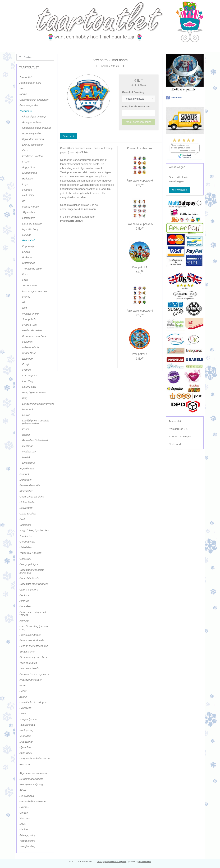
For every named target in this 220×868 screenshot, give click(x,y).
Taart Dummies (28, 663)
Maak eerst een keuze (139, 122)
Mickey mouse (30, 207)
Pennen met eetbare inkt (33, 646)
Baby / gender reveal (34, 392)
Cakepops (25, 559)
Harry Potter (29, 387)
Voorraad (25, 818)
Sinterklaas (29, 263)
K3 (24, 201)
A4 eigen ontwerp (32, 122)
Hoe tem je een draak (35, 291)
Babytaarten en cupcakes (34, 674)
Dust (22, 519)
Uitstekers (25, 525)
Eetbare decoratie (30, 485)
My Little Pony (30, 229)
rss (106, 862)
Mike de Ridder (31, 347)
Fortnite (27, 370)
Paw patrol (28, 240)
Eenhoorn (28, 359)
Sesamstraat (29, 285)
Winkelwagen (179, 190)
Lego (25, 184)
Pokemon (28, 342)
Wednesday (29, 451)
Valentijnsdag (27, 725)
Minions (27, 235)
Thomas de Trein (32, 269)
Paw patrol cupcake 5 (139, 224)
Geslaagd (28, 446)
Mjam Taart (26, 747)
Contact (24, 813)
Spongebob (29, 319)
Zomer (23, 697)
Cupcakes (25, 606)
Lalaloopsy (28, 218)
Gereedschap (27, 542)
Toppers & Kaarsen (30, 553)
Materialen (25, 547)
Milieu (23, 824)
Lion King (28, 381)
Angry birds (29, 167)
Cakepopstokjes (29, 564)
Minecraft (27, 409)
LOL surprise (30, 375)
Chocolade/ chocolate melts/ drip (32, 571)
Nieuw (23, 94)
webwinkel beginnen (118, 862)
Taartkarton (26, 536)
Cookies (24, 595)
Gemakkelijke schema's (33, 801)
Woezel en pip (30, 314)
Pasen (26, 429)
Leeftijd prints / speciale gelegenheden (36, 422)
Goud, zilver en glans (32, 497)
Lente (23, 713)
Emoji (25, 364)
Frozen (26, 162)
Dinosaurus (29, 463)
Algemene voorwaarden (33, 773)
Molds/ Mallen (27, 502)
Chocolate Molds (29, 578)
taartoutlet (174, 98)
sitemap (100, 862)
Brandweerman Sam (34, 336)
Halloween (28, 179)
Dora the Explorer (32, 224)
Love (25, 280)
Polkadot (27, 257)
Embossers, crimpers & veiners (33, 614)
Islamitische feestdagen (33, 702)
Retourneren (27, 796)
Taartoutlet (25, 77)
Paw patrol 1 (139, 267)
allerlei (26, 435)
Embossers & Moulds (32, 640)
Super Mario (29, 353)
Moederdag (26, 742)
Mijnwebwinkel (145, 862)
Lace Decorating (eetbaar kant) (34, 628)
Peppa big (28, 246)
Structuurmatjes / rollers (33, 657)
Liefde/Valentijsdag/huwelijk (38, 404)
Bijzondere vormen (33, 139)
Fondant (24, 474)
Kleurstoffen (26, 491)
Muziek (26, 457)
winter (23, 685)
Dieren (26, 252)
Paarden (27, 190)
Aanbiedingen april (30, 83)
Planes (26, 297)
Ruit (24, 308)
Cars (25, 150)
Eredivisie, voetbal (33, 156)
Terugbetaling (27, 841)
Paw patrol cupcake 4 (139, 311)
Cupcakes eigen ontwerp (36, 128)
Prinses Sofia (30, 325)
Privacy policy (27, 835)
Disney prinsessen (33, 145)
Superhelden (29, 173)
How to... (24, 807)
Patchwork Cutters (30, 635)
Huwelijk (24, 621)
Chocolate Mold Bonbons (34, 584)
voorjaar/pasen (28, 719)
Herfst (23, 691)
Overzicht (68, 136)
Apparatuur (26, 753)
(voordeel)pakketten (31, 680)
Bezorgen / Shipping (31, 784)
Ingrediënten (27, 468)
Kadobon (25, 764)
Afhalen (24, 790)
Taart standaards (29, 668)
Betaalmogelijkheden (31, 779)
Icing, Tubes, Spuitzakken (34, 530)
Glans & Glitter (28, 514)
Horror (26, 415)
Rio (24, 302)
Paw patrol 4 (139, 354)
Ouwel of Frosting (133, 92)
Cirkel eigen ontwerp (34, 116)
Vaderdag (25, 736)
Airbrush (24, 601)
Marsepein (25, 480)
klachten (24, 829)
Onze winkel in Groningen (34, 100)
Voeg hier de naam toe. (136, 106)
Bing (25, 398)
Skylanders (29, 212)
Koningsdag (26, 730)
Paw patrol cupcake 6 (139, 181)
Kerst (22, 88)
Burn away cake (29, 105)
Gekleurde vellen (32, 330)
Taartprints (25, 111)
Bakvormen (26, 508)
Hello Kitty (28, 195)
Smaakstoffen (27, 652)
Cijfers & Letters (29, 590)
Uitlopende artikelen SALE (35, 758)
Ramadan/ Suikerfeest (35, 440)
